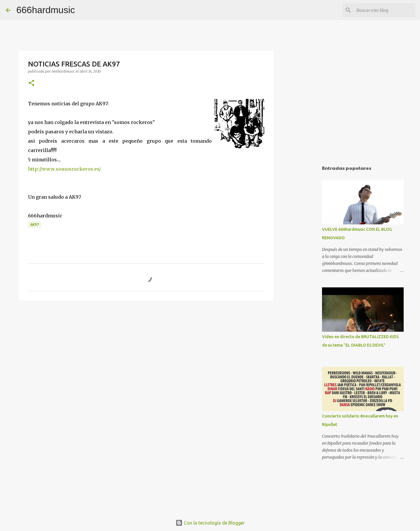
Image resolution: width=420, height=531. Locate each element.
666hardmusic (46, 10)
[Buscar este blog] (385, 10)
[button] (32, 83)
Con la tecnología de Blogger (210, 523)
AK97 (35, 225)
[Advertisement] (303, 252)
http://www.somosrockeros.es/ (64, 169)
